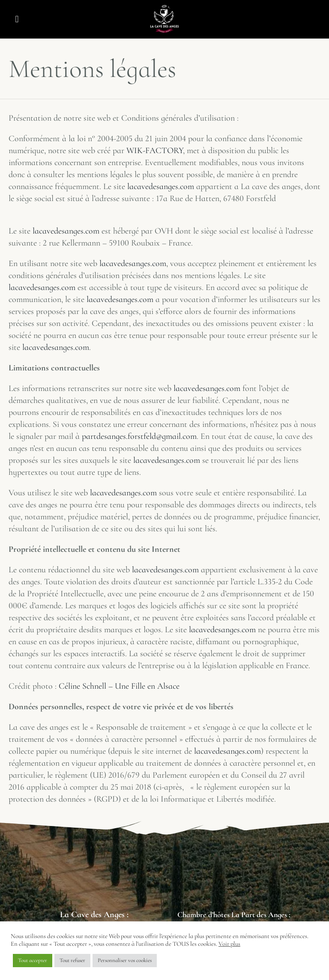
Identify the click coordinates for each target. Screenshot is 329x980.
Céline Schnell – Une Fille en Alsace (119, 686)
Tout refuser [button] (72, 960)
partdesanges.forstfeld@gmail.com (139, 436)
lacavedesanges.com (161, 187)
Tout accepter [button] (33, 960)
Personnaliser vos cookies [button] (125, 960)
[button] (17, 19)
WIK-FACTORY (155, 151)
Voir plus (229, 944)
